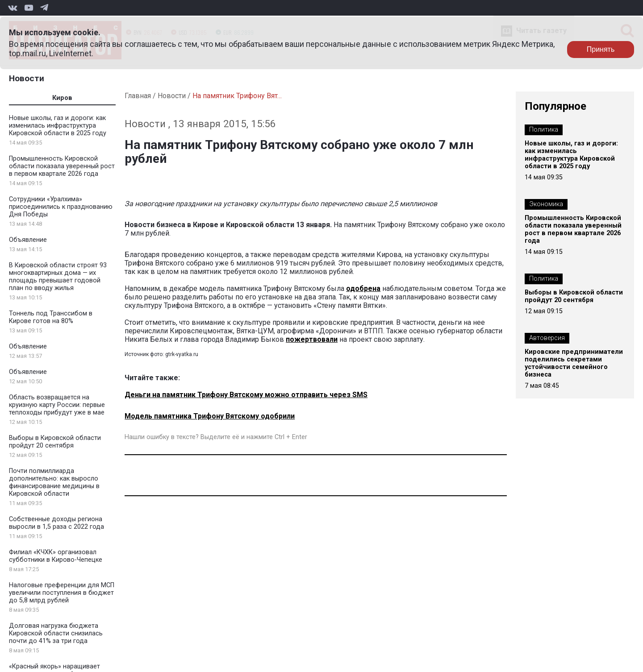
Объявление (28, 240)
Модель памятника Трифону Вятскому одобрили (210, 416)
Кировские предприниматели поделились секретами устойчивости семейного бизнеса (574, 363)
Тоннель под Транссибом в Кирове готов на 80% (51, 317)
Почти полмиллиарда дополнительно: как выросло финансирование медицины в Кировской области (54, 482)
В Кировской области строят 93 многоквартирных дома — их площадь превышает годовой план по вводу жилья (58, 277)
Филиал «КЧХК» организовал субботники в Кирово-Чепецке (56, 556)
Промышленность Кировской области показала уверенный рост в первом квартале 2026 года (62, 166)
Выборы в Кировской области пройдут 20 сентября (55, 442)
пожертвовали (312, 339)
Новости (27, 78)
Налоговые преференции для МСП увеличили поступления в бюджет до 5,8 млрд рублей (62, 593)
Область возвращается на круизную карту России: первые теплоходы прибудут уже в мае (57, 405)
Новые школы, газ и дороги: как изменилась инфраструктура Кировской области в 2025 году (58, 126)
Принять (601, 49)
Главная (138, 96)
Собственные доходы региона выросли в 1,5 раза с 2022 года (56, 523)
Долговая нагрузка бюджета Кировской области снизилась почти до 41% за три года (56, 633)
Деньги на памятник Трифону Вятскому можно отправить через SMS (246, 395)
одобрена (363, 288)
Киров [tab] (62, 98)
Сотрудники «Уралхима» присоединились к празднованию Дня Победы (61, 207)
